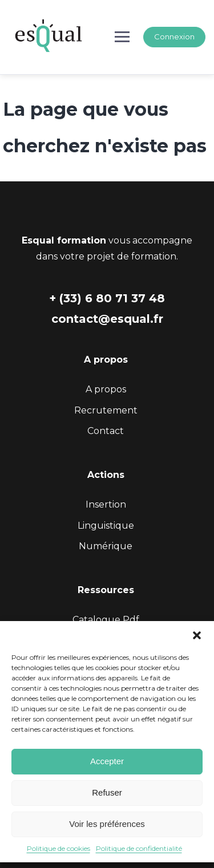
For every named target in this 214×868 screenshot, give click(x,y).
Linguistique (106, 526)
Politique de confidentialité (139, 848)
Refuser (107, 792)
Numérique (106, 546)
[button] (197, 635)
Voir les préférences (107, 824)
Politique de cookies (58, 848)
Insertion (106, 504)
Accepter (107, 761)
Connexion (174, 36)
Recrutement (106, 410)
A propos (106, 389)
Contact (106, 431)
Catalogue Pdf (106, 620)
